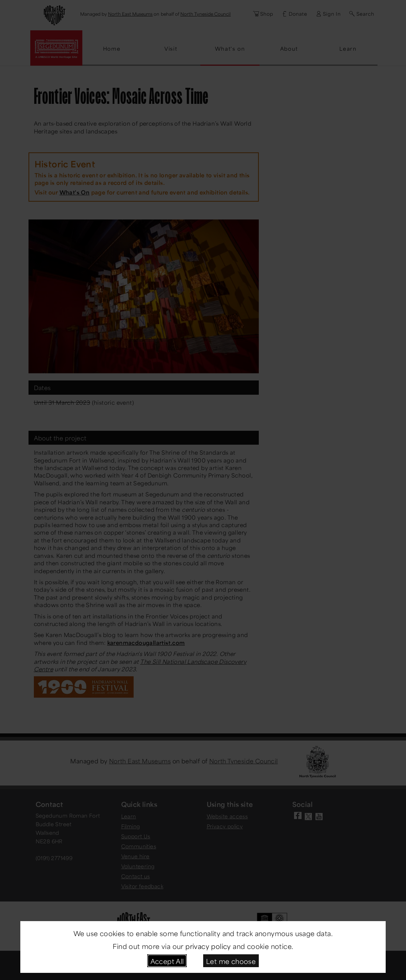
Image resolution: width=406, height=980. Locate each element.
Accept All (167, 961)
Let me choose (231, 961)
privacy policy (208, 946)
